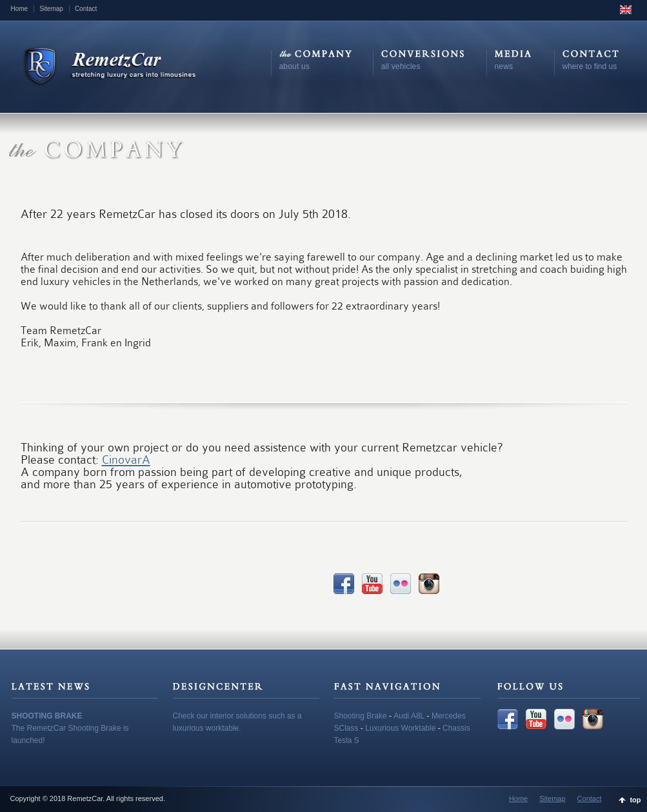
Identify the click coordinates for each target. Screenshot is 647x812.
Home (20, 9)
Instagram (429, 584)
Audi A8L (409, 716)
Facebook (344, 584)
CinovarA (126, 460)
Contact (86, 9)
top (635, 800)
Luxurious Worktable (400, 728)
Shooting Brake (361, 716)
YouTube (372, 584)
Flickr (401, 584)
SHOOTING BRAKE (47, 716)
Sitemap (51, 9)
